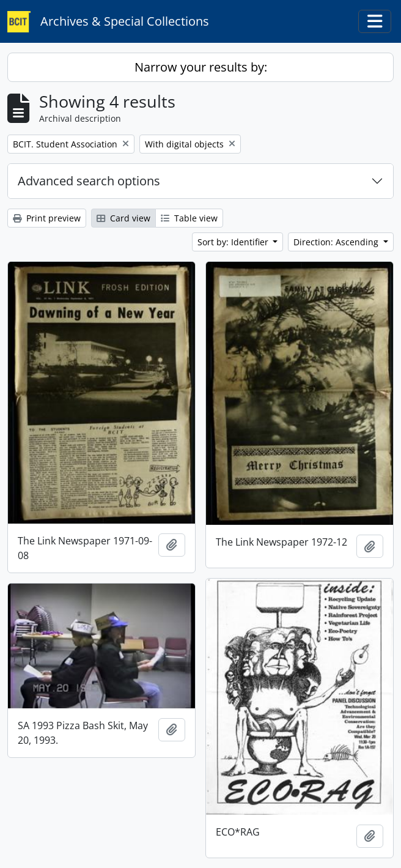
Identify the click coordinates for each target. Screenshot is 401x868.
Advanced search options (89, 181)
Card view (123, 218)
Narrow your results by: (201, 67)
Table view (189, 218)
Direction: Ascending (337, 242)
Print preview (47, 218)
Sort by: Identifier (234, 242)
